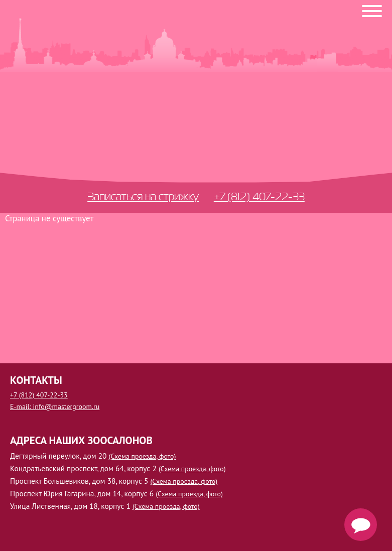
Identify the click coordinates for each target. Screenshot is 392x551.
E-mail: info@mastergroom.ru (55, 406)
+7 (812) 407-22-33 (259, 196)
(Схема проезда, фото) (143, 456)
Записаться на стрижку (143, 196)
